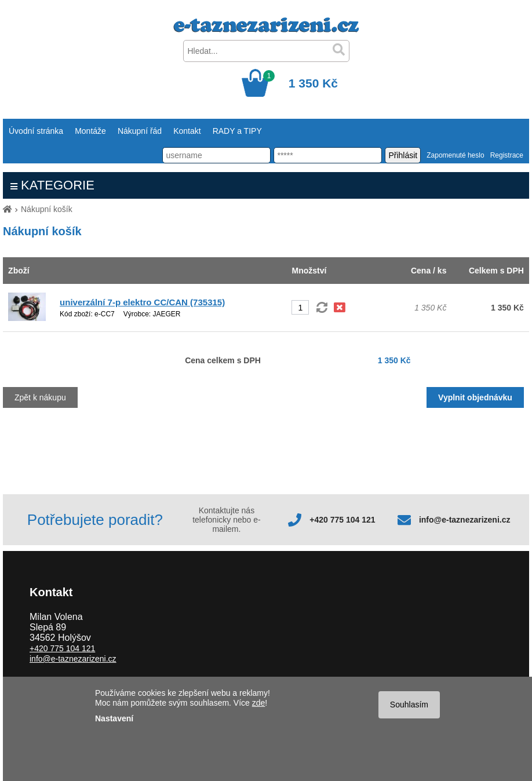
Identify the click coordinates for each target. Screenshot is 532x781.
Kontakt (187, 131)
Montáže (90, 131)
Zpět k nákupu (40, 397)
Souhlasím (409, 705)
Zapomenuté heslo (455, 155)
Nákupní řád (140, 131)
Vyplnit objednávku (475, 397)
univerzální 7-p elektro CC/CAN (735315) (142, 302)
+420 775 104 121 (342, 520)
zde (259, 703)
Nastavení (114, 718)
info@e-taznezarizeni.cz (465, 520)
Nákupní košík (47, 209)
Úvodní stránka (36, 131)
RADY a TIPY (237, 131)
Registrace (507, 155)
